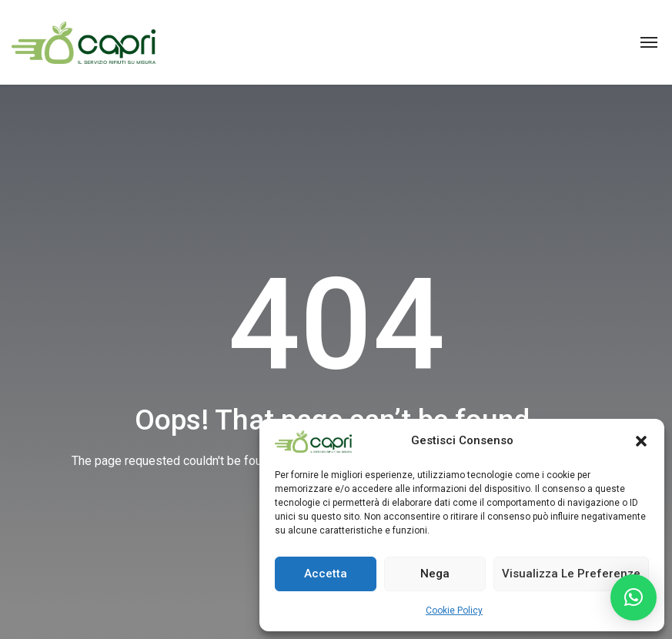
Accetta (326, 574)
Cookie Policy (454, 611)
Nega (435, 574)
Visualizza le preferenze (571, 574)
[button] (641, 441)
